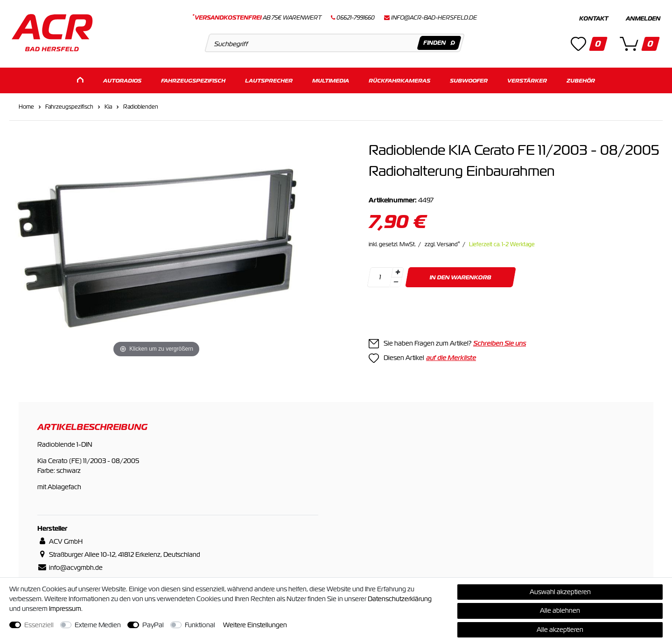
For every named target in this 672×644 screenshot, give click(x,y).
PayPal (153, 625)
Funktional (200, 625)
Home (26, 104)
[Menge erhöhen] (398, 270)
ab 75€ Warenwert (257, 18)
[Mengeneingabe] (380, 275)
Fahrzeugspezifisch (193, 78)
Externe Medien (98, 625)
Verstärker (527, 78)
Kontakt (594, 19)
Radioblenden (141, 104)
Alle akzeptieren (560, 630)
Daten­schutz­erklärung (400, 599)
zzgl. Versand (442, 242)
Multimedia (331, 78)
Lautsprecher (269, 78)
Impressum (65, 609)
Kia (108, 104)
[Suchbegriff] (334, 43)
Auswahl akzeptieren (560, 592)
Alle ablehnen (560, 610)
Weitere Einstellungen (255, 625)
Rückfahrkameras (399, 78)
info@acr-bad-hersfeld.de (434, 18)
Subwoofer (469, 78)
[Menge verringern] (396, 280)
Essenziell (39, 625)
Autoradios (122, 78)
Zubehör (581, 78)
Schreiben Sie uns (500, 341)
